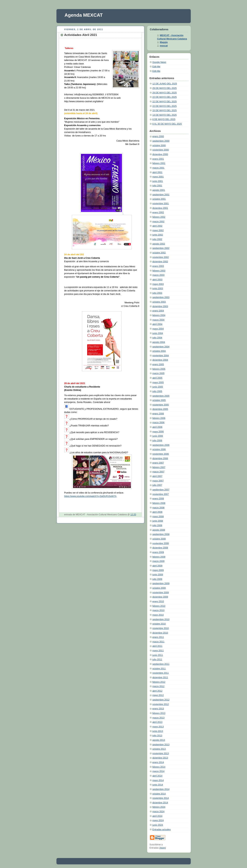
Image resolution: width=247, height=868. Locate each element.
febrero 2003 (159, 271)
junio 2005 (158, 387)
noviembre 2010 (161, 628)
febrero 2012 (159, 682)
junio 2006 (158, 436)
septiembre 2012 (161, 700)
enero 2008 (158, 499)
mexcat (164, 46)
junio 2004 (158, 333)
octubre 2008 (159, 539)
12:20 (133, 515)
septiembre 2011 (161, 664)
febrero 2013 (159, 713)
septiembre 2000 (161, 141)
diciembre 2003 (160, 306)
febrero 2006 (159, 418)
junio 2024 (158, 825)
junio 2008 (158, 521)
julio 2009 (157, 579)
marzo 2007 (159, 472)
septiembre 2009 (161, 584)
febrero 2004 (159, 315)
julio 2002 (157, 239)
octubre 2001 (159, 199)
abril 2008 (157, 512)
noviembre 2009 (161, 593)
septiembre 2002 (161, 248)
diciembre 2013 (160, 758)
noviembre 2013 (161, 754)
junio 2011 (158, 655)
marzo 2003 (159, 275)
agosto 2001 (159, 190)
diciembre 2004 (160, 360)
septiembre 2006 (161, 445)
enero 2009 (158, 552)
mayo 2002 (158, 230)
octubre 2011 (159, 669)
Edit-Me (156, 67)
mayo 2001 (158, 177)
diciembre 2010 (160, 633)
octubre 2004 (159, 351)
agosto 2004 (159, 342)
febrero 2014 (159, 767)
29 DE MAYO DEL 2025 (165, 88)
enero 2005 (158, 365)
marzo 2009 (159, 561)
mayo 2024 (158, 820)
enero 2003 (158, 266)
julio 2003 (157, 293)
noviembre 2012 (161, 704)
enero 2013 (158, 709)
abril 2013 (157, 722)
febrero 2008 (159, 503)
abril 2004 (157, 324)
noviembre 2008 (161, 543)
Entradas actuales (162, 830)
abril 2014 (157, 776)
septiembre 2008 (161, 534)
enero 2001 (158, 159)
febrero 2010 (159, 606)
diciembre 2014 (160, 803)
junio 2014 (158, 785)
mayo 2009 (158, 570)
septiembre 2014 (161, 789)
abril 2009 (157, 566)
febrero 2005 (159, 369)
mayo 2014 (158, 780)
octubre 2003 (159, 302)
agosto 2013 (159, 740)
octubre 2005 (159, 400)
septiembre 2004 (161, 347)
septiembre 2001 (161, 195)
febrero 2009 (159, 557)
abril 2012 (157, 691)
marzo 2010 (159, 610)
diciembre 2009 (160, 597)
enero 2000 (158, 136)
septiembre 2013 (161, 745)
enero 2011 (158, 637)
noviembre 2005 (161, 405)
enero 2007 (158, 463)
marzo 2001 (159, 168)
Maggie (164, 42)
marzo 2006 (159, 423)
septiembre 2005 (161, 396)
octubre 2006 (159, 449)
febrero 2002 (159, 217)
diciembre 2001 (160, 208)
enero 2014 (158, 762)
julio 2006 (157, 441)
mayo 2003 (158, 284)
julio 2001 (157, 186)
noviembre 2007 (161, 494)
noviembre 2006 (161, 454)
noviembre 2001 (161, 204)
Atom (163, 848)
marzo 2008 (159, 508)
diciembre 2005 (160, 409)
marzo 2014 (159, 771)
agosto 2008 (159, 530)
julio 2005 (157, 391)
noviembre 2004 (161, 356)
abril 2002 (157, 226)
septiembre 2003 (161, 297)
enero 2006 (158, 414)
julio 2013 (157, 736)
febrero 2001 (159, 163)
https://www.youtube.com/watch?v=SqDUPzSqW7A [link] (90, 496)
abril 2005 (157, 378)
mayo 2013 (158, 727)
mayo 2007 (158, 481)
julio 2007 (157, 485)
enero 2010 (158, 601)
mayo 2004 (158, 329)
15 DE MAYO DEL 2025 (165, 110)
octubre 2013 (159, 749)
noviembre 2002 (161, 257)
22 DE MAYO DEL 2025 (165, 97)
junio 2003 (158, 288)
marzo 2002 (159, 222)
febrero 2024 (159, 807)
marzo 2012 (159, 686)
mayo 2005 (158, 382)
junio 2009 (158, 575)
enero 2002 (158, 212)
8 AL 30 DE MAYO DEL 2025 (167, 124)
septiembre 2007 (161, 490)
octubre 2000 (159, 146)
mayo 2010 (158, 615)
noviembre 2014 (161, 798)
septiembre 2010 (161, 619)
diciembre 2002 (160, 262)
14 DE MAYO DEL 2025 (165, 115)
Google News (159, 62)
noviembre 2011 (161, 673)
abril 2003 (157, 280)
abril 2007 (157, 476)
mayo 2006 (158, 432)
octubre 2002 (159, 253)
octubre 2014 (159, 794)
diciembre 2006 (160, 458)
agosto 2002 (159, 244)
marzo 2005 (159, 373)
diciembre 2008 (160, 548)
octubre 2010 (159, 624)
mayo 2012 (158, 695)
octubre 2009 (159, 588)
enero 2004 (158, 311)
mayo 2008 (158, 517)
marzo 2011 (159, 642)
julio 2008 (157, 525)
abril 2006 (157, 427)
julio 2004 (157, 338)
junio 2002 (158, 235)
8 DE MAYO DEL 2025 (164, 119)
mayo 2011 (158, 651)
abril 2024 (157, 816)
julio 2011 (157, 660)
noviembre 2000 (161, 150)
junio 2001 (158, 181)
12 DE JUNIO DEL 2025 (165, 84)
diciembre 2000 (160, 154)
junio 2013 (158, 731)
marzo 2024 (159, 812)
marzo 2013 (159, 718)
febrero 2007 (159, 467)
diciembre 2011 (160, 677)
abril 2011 (157, 646)
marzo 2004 (159, 320)
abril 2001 (157, 172)
